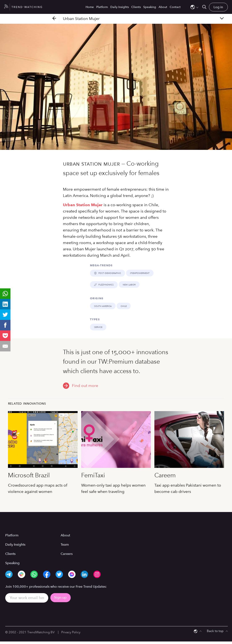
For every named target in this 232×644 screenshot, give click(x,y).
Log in (218, 7)
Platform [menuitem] (102, 7)
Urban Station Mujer (83, 205)
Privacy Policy (71, 632)
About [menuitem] (163, 7)
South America (103, 306)
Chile (124, 306)
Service (98, 327)
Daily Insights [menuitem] (120, 7)
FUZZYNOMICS (104, 284)
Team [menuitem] (65, 544)
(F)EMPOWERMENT (140, 273)
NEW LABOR (129, 284)
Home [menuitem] (90, 7)
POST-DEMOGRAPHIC (107, 273)
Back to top (215, 631)
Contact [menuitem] (175, 7)
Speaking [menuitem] (150, 7)
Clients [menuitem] (136, 7)
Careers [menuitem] (67, 554)
